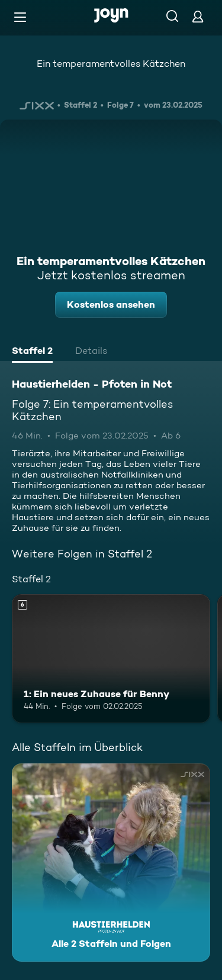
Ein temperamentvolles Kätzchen (111, 64)
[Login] (198, 16)
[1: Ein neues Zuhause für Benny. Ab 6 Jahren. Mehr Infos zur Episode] (111, 659)
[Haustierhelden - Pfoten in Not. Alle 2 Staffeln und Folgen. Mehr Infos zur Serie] (111, 863)
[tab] (32, 352)
